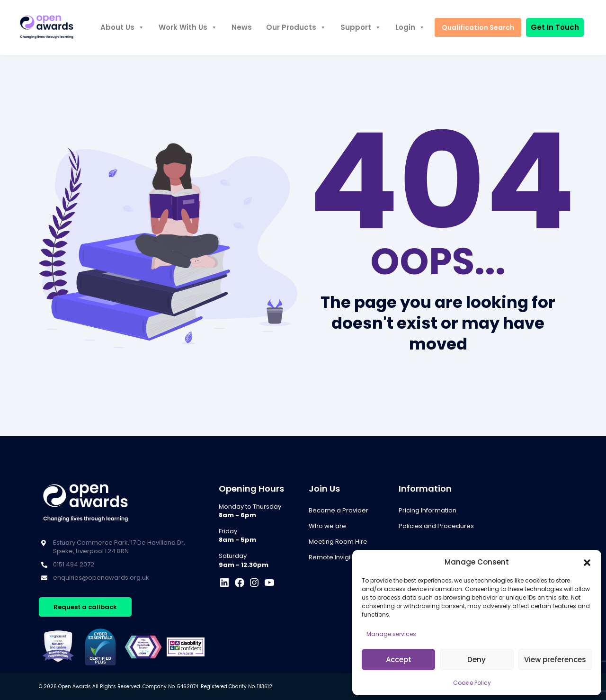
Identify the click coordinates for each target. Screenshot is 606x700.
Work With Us (188, 27)
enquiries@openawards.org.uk (101, 578)
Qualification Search (478, 27)
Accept (399, 660)
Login (410, 27)
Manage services (391, 634)
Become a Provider (339, 510)
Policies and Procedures (436, 526)
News (242, 27)
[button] (587, 562)
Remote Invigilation (338, 557)
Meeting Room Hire (338, 542)
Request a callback (85, 607)
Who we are (327, 526)
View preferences (555, 660)
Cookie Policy (472, 683)
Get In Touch (555, 27)
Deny (477, 660)
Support (361, 27)
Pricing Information (428, 510)
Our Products (296, 27)
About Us (122, 27)
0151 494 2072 (74, 564)
